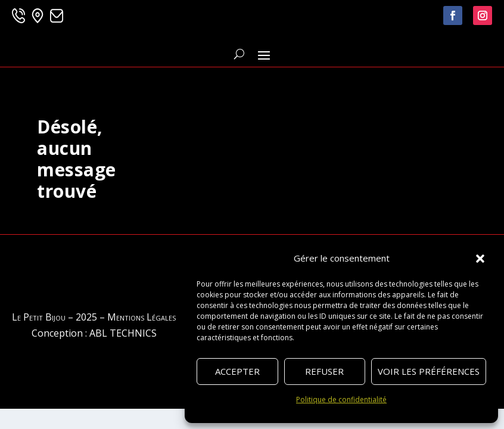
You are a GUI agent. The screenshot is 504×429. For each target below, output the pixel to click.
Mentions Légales (141, 317)
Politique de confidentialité (341, 400)
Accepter (237, 371)
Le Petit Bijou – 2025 (55, 317)
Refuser (324, 371)
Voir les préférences (429, 371)
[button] (480, 259)
